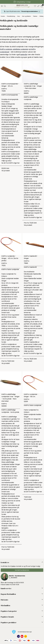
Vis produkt (6, 171)
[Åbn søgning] (5, 6)
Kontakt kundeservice (22, 570)
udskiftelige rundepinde (20, 49)
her (18, 163)
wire (25, 136)
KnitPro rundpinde (6, 49)
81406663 (14, 578)
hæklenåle (24, 55)
